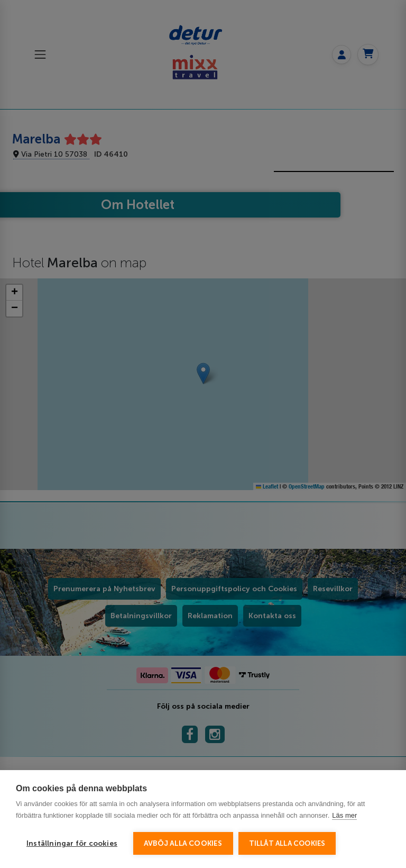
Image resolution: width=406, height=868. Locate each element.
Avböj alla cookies (183, 843)
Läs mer (344, 815)
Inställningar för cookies (72, 843)
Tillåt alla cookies (287, 843)
